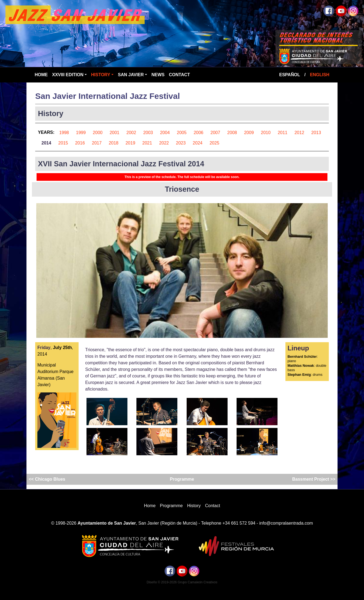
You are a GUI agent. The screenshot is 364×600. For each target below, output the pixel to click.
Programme (182, 479)
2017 (97, 143)
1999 (81, 133)
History (101, 75)
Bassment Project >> (313, 479)
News (158, 75)
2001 (115, 133)
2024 (198, 143)
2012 (299, 133)
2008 (232, 133)
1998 (64, 133)
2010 (266, 133)
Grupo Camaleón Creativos (197, 582)
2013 (316, 133)
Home (41, 75)
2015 (63, 143)
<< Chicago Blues (48, 479)
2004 (165, 133)
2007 (215, 133)
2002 (131, 133)
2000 (98, 133)
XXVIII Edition (68, 75)
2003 (148, 133)
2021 (147, 143)
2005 (182, 133)
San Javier (131, 75)
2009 (249, 133)
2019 (130, 143)
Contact (179, 75)
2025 (214, 143)
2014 (46, 143)
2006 (199, 133)
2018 (114, 143)
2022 (164, 143)
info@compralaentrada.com (286, 523)
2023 (181, 143)
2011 (283, 133)
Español (290, 75)
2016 (80, 143)
